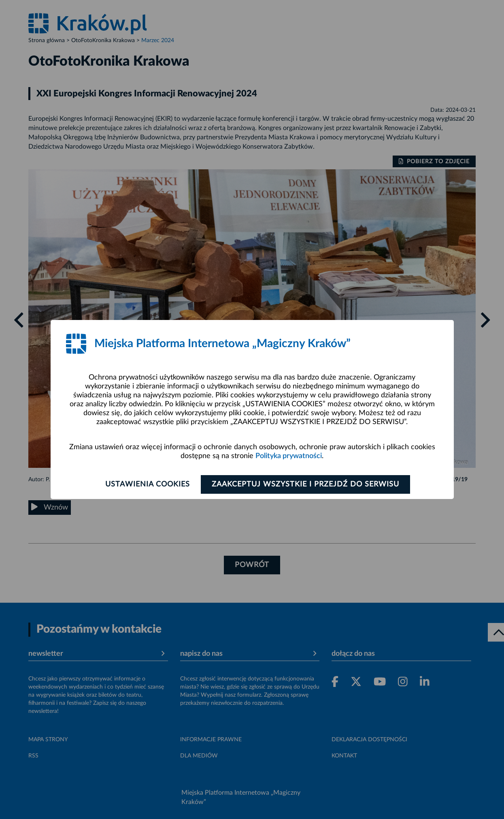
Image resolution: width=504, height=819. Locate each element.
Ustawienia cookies (148, 484)
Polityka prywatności (289, 456)
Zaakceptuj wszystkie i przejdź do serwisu (305, 484)
